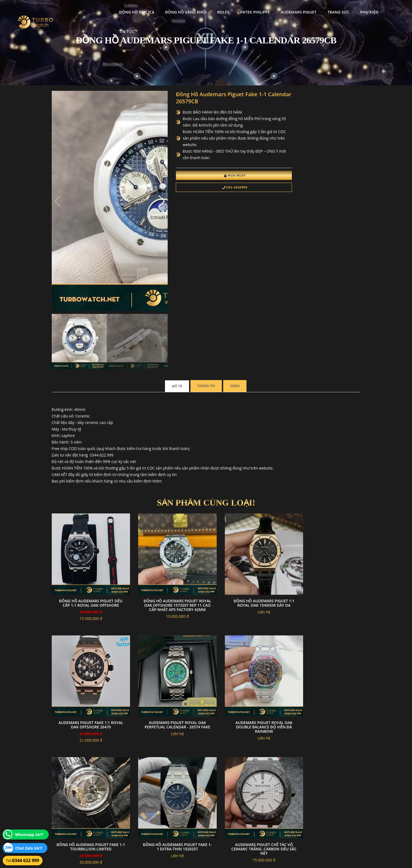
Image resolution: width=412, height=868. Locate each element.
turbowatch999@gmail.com (82, 819)
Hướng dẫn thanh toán (175, 806)
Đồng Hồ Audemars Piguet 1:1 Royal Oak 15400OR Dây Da (246, 450)
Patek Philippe (245, 10)
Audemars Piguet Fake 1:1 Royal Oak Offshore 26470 (325, 450)
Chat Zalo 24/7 (29, 848)
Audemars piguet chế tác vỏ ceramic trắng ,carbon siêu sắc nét (87, 681)
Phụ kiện (359, 10)
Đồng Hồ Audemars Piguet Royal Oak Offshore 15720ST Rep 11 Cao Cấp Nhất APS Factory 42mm (166, 454)
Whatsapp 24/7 (29, 835)
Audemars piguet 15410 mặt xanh (166, 679)
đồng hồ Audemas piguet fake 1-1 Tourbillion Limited (246, 564)
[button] (147, 143)
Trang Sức (328, 10)
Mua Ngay (214, 177)
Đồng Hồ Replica (127, 10)
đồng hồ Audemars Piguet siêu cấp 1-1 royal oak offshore (87, 452)
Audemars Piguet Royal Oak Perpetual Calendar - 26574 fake (87, 566)
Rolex (213, 10)
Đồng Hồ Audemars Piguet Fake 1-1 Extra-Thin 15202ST (325, 564)
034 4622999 (214, 189)
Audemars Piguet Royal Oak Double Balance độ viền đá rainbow (166, 566)
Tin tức (387, 10)
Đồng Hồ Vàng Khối (176, 10)
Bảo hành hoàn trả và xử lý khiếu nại (247, 800)
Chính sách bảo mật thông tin (180, 800)
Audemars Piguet (288, 10)
